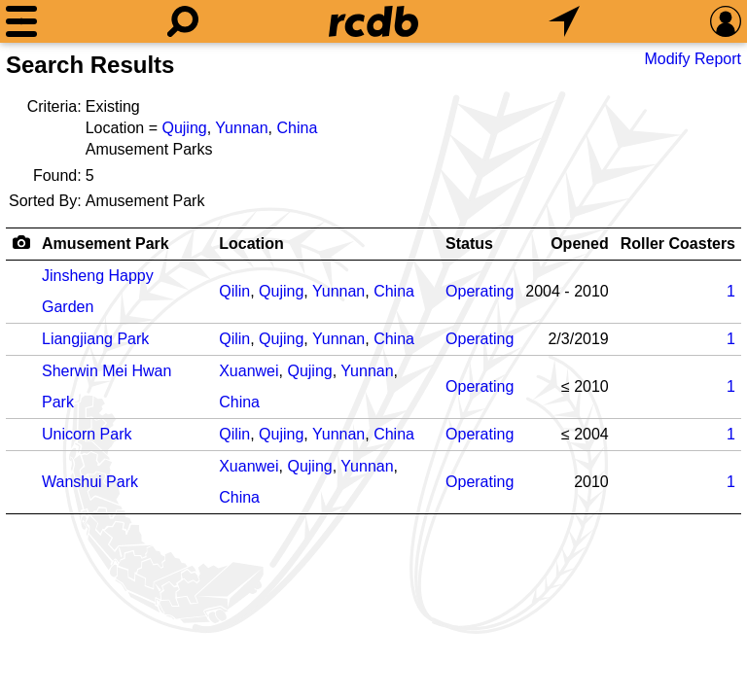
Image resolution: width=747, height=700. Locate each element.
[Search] (183, 21)
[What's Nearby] (564, 21)
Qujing (184, 128)
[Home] (373, 21)
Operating (480, 291)
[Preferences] (726, 21)
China (297, 128)
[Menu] (21, 21)
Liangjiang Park (95, 339)
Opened (580, 244)
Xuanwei (249, 371)
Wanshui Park (90, 482)
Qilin (234, 291)
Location (251, 244)
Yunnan (241, 128)
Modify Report (693, 59)
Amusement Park (106, 244)
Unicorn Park (87, 434)
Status (469, 244)
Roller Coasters (678, 244)
